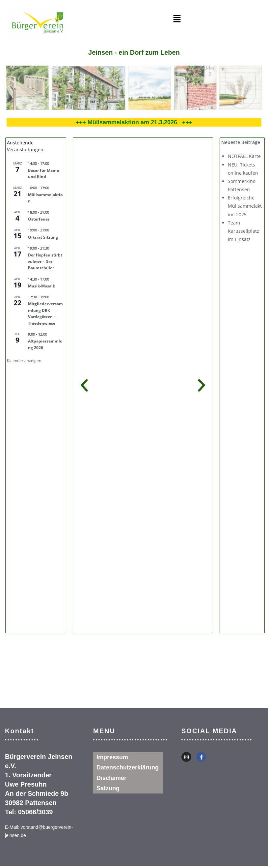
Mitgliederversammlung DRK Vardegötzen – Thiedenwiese (45, 313)
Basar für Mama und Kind (43, 173)
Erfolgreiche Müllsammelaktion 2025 (245, 206)
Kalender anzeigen (24, 360)
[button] (177, 19)
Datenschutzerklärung (128, 768)
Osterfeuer (39, 219)
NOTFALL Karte (244, 156)
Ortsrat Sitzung (43, 237)
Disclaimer (111, 778)
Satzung (108, 789)
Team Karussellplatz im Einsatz (243, 231)
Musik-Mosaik (41, 286)
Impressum (112, 757)
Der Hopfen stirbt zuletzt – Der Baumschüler (45, 261)
